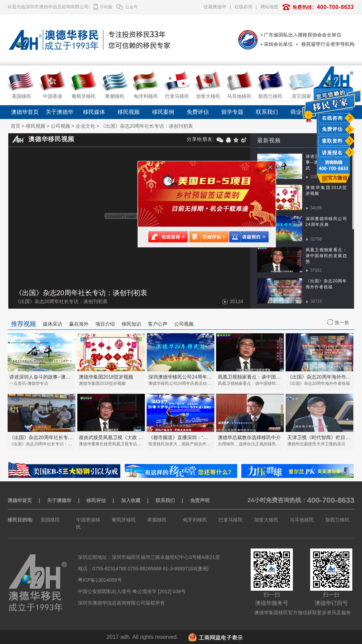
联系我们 (267, 112)
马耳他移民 (302, 520)
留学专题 (232, 112)
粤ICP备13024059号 (100, 580)
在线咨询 (332, 118)
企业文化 (85, 126)
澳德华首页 (25, 112)
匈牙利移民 (195, 520)
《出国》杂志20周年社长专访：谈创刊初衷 (147, 126)
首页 (16, 126)
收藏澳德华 (215, 7)
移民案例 (163, 112)
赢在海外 (79, 324)
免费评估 (332, 129)
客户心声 (158, 324)
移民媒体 (94, 112)
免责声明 (200, 500)
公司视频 (61, 126)
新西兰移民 (337, 520)
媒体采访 (53, 324)
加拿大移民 (266, 520)
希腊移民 (157, 520)
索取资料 (332, 141)
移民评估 (96, 500)
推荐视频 (24, 324)
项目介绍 (105, 324)
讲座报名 (332, 153)
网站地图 (269, 7)
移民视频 (129, 112)
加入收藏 (131, 500)
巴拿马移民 (231, 520)
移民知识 (131, 324)
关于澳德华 (59, 112)
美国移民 (50, 520)
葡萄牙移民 (124, 520)
